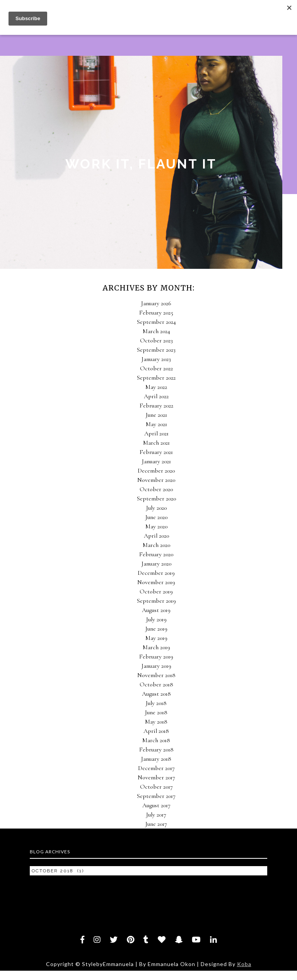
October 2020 (156, 489)
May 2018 (156, 722)
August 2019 (156, 610)
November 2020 (156, 480)
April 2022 (156, 396)
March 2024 (156, 331)
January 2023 (156, 359)
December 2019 (156, 573)
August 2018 (156, 694)
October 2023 (156, 340)
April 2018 (156, 731)
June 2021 (156, 415)
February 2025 (156, 313)
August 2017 (156, 805)
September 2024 (156, 322)
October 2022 (156, 368)
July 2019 (156, 619)
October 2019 (156, 591)
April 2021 (156, 433)
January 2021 (156, 461)
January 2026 (156, 303)
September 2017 (156, 796)
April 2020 (156, 536)
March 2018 (156, 740)
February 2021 (156, 452)
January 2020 (156, 564)
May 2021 (156, 424)
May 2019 (156, 638)
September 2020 (156, 499)
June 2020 (156, 517)
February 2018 (156, 750)
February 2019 (156, 657)
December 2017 (156, 768)
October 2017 (156, 787)
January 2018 (156, 759)
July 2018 (156, 703)
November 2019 (156, 582)
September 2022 (156, 378)
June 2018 (156, 712)
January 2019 (156, 666)
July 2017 (156, 815)
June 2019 (156, 629)
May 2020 (156, 526)
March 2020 (156, 545)
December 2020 (156, 471)
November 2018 (156, 675)
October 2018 (156, 684)
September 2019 (156, 601)
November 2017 (156, 777)
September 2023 (156, 350)
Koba (244, 964)
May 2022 (156, 387)
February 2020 (156, 554)
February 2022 (156, 406)
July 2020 (156, 508)
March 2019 (156, 647)
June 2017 (156, 824)
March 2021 (156, 443)
